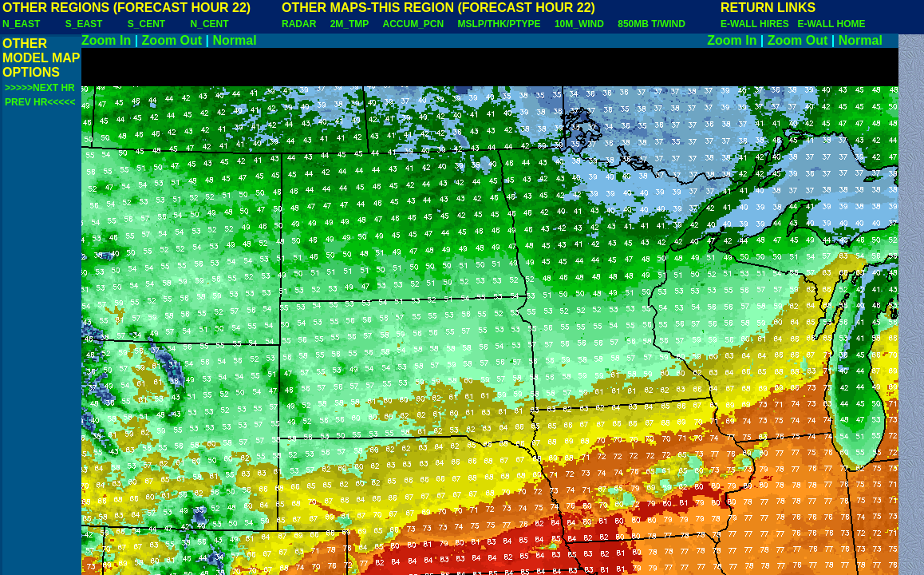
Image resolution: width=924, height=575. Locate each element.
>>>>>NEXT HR (40, 88)
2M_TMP (349, 24)
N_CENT (210, 24)
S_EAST (84, 24)
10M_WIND (579, 24)
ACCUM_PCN (414, 24)
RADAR (299, 24)
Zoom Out (172, 40)
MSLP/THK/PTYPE (500, 24)
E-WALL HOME (831, 24)
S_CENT (146, 24)
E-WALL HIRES (757, 24)
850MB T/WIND (652, 24)
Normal (235, 40)
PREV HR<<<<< (40, 102)
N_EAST (21, 24)
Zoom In (106, 40)
